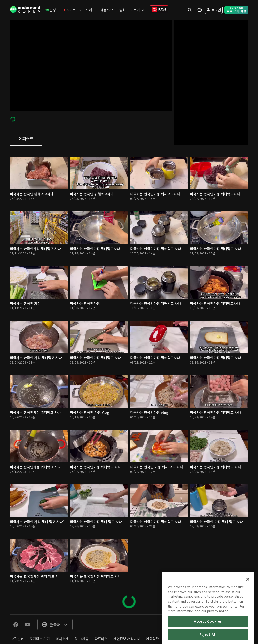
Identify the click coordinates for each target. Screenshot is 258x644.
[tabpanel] (129, 380)
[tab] (26, 139)
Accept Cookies (208, 638)
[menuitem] (52, 10)
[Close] (248, 596)
